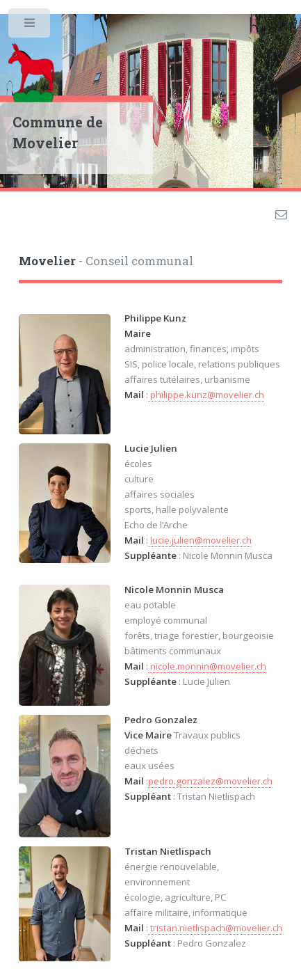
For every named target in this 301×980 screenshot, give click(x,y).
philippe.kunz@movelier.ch (206, 395)
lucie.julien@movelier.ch (200, 540)
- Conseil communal (106, 261)
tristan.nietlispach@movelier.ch (215, 928)
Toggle (30, 26)
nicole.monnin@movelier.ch (207, 666)
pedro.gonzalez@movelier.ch (210, 781)
